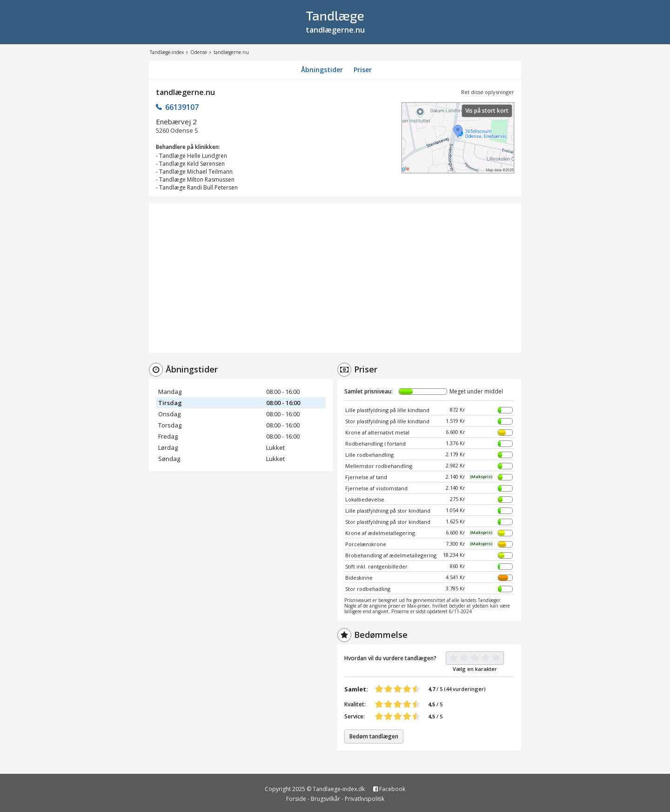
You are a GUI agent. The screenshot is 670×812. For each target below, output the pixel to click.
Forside (296, 799)
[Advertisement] (335, 278)
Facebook (389, 789)
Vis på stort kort (487, 111)
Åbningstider (322, 70)
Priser (363, 70)
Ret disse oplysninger (488, 92)
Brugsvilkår (325, 799)
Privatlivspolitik (365, 799)
